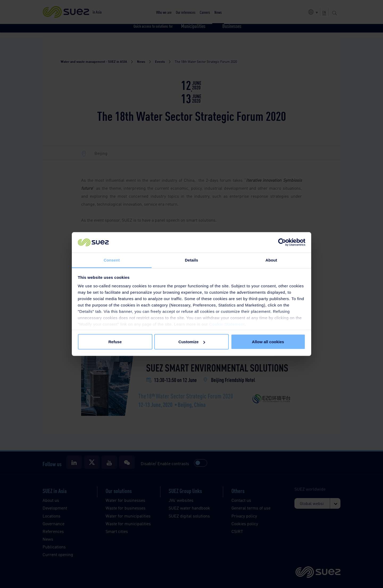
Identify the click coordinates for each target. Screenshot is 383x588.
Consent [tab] (112, 260)
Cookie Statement (227, 324)
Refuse (115, 342)
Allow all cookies (268, 342)
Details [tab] (191, 260)
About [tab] (271, 260)
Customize (192, 342)
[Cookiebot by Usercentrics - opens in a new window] (282, 242)
